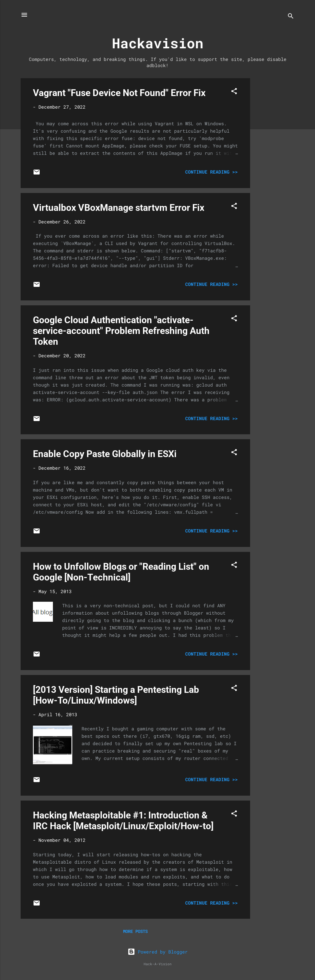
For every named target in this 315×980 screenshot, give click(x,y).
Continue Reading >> (211, 172)
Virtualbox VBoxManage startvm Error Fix (119, 208)
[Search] (291, 17)
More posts (135, 931)
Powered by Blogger (158, 952)
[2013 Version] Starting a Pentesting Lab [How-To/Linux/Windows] (116, 695)
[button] (234, 92)
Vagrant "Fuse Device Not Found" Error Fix (119, 93)
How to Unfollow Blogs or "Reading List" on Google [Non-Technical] (121, 572)
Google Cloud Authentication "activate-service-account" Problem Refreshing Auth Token (121, 331)
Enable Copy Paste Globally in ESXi (105, 454)
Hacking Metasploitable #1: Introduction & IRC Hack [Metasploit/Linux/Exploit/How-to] (123, 821)
